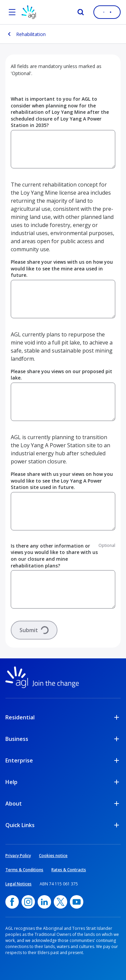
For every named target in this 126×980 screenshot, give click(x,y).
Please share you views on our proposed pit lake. (61, 375)
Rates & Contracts (69, 870)
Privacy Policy (18, 856)
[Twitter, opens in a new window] (60, 902)
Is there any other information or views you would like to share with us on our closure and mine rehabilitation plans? (54, 556)
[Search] (81, 12)
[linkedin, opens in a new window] (44, 902)
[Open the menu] (12, 12)
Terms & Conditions (24, 870)
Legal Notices (18, 884)
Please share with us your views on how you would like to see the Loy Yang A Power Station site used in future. (62, 481)
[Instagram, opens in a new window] (28, 902)
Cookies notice (53, 856)
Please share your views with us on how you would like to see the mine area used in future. (62, 268)
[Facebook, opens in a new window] (12, 902)
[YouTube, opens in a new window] (77, 902)
